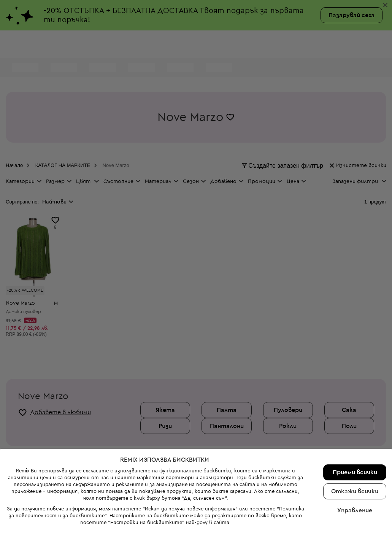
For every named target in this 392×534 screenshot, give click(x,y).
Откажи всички (355, 470)
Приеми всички (355, 451)
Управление (355, 489)
